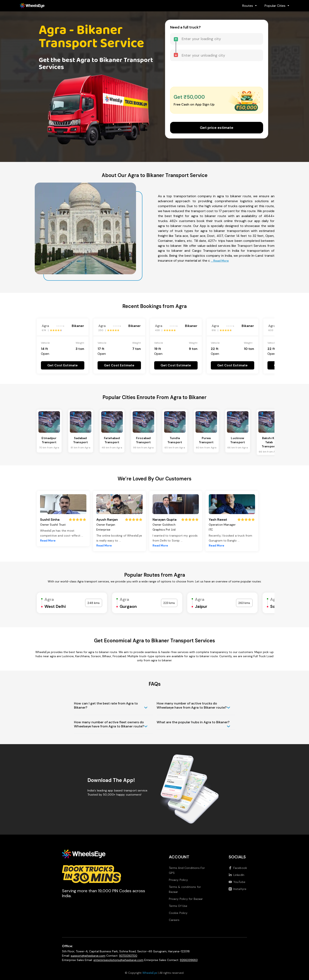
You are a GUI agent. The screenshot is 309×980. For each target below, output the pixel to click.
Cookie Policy (178, 913)
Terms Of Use (178, 906)
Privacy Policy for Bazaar (186, 899)
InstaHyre (237, 889)
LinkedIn (236, 875)
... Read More (220, 261)
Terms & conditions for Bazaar (185, 889)
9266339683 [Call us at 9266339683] (189, 960)
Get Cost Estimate (63, 365)
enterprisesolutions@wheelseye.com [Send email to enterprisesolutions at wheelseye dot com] (118, 960)
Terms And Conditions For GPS (187, 870)
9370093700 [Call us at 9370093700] (128, 956)
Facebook (238, 868)
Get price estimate (217, 128)
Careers (174, 920)
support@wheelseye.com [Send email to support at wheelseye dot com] (88, 956)
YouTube (237, 882)
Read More (48, 540)
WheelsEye (150, 973)
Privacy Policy (178, 880)
